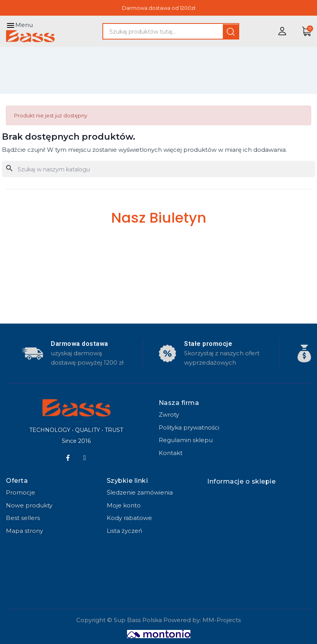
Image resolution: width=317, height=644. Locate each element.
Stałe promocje (208, 344)
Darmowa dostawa (80, 344)
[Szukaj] (158, 169)
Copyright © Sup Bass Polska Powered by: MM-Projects (158, 620)
